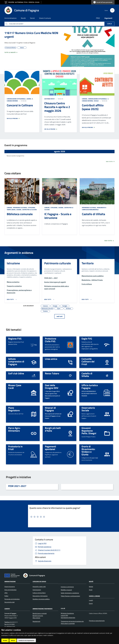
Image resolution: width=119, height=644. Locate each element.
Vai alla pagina (13, 118)
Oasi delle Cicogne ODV (52, 387)
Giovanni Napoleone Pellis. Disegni (89, 431)
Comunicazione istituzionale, (16, 99)
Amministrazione (10, 581)
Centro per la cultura (29, 210)
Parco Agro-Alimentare (14, 429)
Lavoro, (29, 99)
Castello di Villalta (93, 214)
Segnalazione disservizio (68, 618)
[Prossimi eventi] (113, 152)
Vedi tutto (110, 161)
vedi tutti (59, 316)
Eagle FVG (87, 339)
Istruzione (13, 263)
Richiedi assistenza (45, 547)
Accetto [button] (5, 640)
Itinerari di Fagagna (50, 409)
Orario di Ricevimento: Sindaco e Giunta (88, 450)
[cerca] (112, 10)
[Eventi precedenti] (6, 152)
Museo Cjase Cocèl (15, 387)
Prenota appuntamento (46, 553)
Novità (91, 581)
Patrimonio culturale (58, 263)
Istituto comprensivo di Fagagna (16, 361)
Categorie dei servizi (39, 581)
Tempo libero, (11, 210)
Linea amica (51, 359)
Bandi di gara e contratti (40, 613)
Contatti (7, 609)
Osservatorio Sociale (88, 409)
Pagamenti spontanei (50, 448)
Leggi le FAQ (42, 543)
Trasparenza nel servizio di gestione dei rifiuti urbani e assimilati (72, 622)
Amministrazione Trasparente (43, 609)
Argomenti (108, 18)
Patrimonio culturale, (20, 208)
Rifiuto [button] (13, 640)
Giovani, (19, 210)
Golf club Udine (16, 373)
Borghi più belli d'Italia (53, 429)
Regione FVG (15, 339)
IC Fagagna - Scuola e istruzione (58, 216)
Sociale (96, 101)
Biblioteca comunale (20, 214)
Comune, (85, 99)
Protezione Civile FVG (51, 340)
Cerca (109, 24)
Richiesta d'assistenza (67, 613)
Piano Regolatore (14, 409)
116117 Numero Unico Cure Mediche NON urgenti (31, 35)
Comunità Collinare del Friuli (88, 361)
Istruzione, (32, 208)
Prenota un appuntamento (97, 621)
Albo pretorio (36, 618)
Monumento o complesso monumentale (94, 209)
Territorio (88, 263)
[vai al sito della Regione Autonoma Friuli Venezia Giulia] (23, 2)
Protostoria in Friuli (15, 448)
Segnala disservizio (45, 561)
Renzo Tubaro (52, 373)
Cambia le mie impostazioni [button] (26, 640)
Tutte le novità (11, 52)
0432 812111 (49, 550)
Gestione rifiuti (49, 99)
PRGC (98, 18)
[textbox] (59, 517)
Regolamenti (36, 621)
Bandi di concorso (38, 616)
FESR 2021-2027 (17, 486)
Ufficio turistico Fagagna (90, 387)
